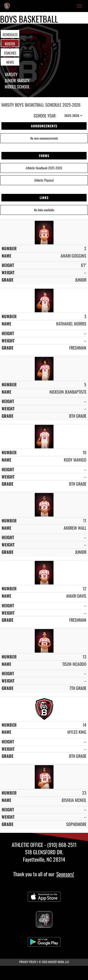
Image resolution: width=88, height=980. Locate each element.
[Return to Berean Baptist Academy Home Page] (7, 6)
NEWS (10, 62)
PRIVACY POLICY (28, 962)
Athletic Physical (44, 180)
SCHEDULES (10, 34)
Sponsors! (65, 874)
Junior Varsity (17, 80)
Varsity (11, 74)
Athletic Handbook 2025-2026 (44, 168)
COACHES (10, 53)
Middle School (17, 87)
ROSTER (10, 44)
